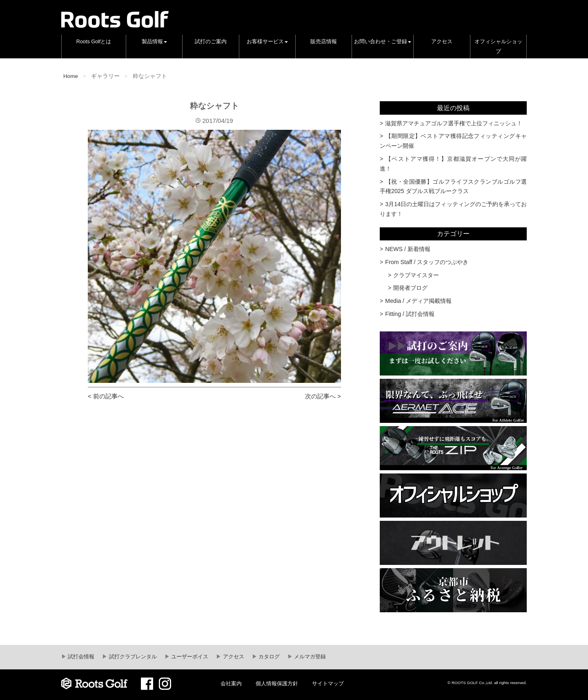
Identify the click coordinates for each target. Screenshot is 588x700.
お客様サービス (267, 42)
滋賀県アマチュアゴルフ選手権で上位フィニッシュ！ (454, 123)
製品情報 (154, 42)
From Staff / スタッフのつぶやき (427, 262)
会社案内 (231, 684)
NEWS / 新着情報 (408, 249)
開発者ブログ (410, 288)
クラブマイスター (416, 275)
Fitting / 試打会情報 (410, 314)
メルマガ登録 (310, 657)
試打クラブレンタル (132, 657)
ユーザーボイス (189, 657)
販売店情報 (324, 42)
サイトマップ (328, 684)
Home (71, 76)
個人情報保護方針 (277, 684)
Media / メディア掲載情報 (418, 301)
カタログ (269, 657)
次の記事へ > (323, 396)
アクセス (442, 42)
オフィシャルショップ (498, 47)
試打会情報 (81, 657)
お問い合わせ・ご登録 (383, 42)
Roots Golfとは (94, 42)
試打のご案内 (211, 42)
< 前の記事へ (106, 396)
